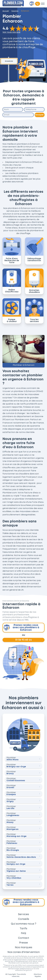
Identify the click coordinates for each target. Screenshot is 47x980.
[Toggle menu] (43, 4)
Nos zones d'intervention (24, 952)
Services (23, 914)
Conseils (24, 919)
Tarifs (23, 929)
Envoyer (40, 115)
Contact (24, 938)
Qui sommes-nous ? (24, 924)
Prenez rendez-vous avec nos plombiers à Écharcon (21, 628)
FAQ (23, 933)
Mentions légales (38, 975)
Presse (23, 943)
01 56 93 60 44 (23, 640)
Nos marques (24, 947)
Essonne (15, 11)
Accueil (6, 11)
